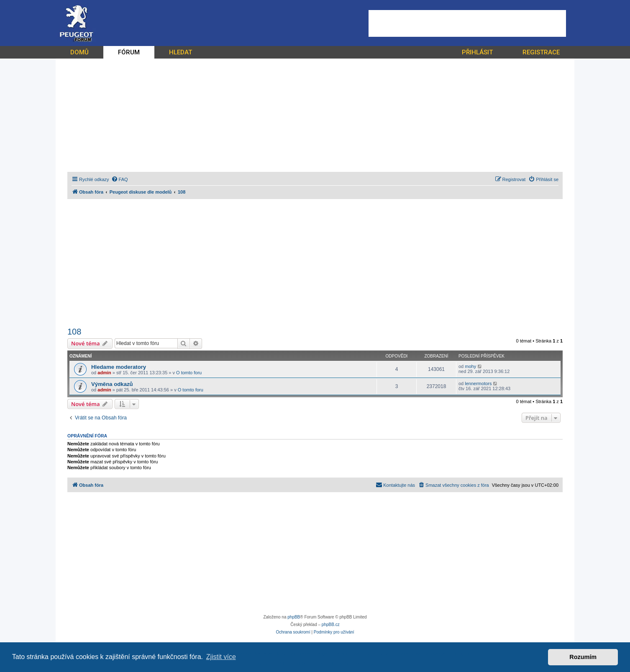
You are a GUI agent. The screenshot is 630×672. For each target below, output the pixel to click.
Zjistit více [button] (221, 657)
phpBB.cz (331, 625)
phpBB (294, 617)
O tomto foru (189, 373)
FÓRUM (129, 52)
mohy (470, 366)
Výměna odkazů (112, 384)
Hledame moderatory (119, 367)
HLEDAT (181, 52)
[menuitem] (120, 179)
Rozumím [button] (583, 657)
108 (74, 332)
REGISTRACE (541, 52)
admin (104, 373)
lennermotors (478, 383)
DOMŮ (79, 52)
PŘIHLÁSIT (477, 52)
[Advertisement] (467, 23)
